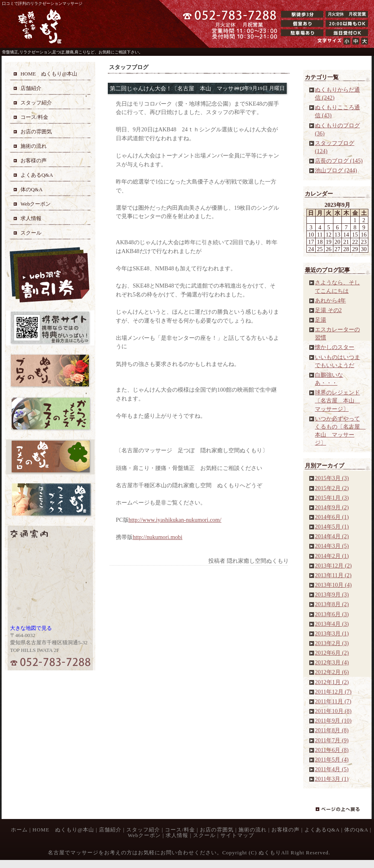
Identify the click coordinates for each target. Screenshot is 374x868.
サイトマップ (237, 835)
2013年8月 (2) (332, 604)
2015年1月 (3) (332, 498)
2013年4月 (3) (332, 624)
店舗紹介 (110, 830)
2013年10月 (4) (333, 585)
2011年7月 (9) (332, 740)
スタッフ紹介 (143, 830)
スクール (204, 835)
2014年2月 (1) (332, 556)
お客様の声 (286, 830)
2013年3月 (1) (332, 633)
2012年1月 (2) (332, 682)
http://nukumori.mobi (158, 537)
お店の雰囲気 (217, 830)
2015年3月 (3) (332, 478)
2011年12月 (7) (333, 692)
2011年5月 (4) (332, 760)
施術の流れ (253, 830)
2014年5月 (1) (332, 527)
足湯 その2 (328, 310)
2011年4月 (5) (332, 769)
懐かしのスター (335, 347)
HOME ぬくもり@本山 (63, 830)
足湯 (321, 320)
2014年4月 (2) (332, 536)
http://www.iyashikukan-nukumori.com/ (175, 520)
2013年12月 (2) (333, 566)
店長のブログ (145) (339, 161)
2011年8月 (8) (332, 730)
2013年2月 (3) (332, 643)
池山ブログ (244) (336, 170)
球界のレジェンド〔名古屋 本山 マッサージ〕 (337, 400)
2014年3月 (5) (332, 546)
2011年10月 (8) (333, 711)
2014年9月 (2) (332, 507)
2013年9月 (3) (332, 594)
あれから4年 (330, 300)
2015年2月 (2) (332, 488)
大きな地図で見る (31, 628)
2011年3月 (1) (332, 779)
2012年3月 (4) (332, 662)
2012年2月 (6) (332, 672)
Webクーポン (144, 835)
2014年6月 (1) (332, 517)
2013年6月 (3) (332, 614)
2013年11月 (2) (333, 575)
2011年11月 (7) (333, 701)
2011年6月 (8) (332, 750)
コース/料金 (180, 830)
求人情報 (177, 835)
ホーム (19, 830)
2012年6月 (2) (332, 653)
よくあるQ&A (322, 830)
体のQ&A (356, 830)
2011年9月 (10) (333, 721)
